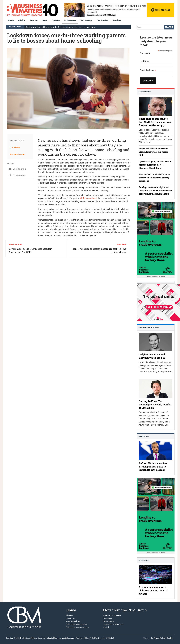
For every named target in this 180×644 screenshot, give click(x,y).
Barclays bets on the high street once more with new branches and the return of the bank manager (155, 191)
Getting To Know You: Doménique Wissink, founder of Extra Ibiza (155, 404)
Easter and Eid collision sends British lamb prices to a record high (60, 27)
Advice (22, 20)
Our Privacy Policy (158, 638)
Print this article (16, 175)
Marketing (144, 436)
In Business (70, 20)
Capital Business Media (57, 638)
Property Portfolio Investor (113, 624)
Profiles (117, 20)
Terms (146, 638)
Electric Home (108, 621)
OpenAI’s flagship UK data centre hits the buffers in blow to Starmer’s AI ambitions (155, 165)
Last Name (145, 61)
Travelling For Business (112, 615)
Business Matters (18, 154)
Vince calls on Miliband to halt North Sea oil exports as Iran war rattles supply (155, 122)
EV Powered (108, 618)
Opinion (56, 20)
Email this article (17, 169)
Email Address (148, 70)
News (11, 20)
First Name (145, 53)
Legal (45, 20)
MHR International (88, 198)
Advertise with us (73, 621)
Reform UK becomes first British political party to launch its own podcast (153, 467)
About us (70, 615)
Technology (86, 20)
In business (144, 560)
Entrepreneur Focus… (149, 328)
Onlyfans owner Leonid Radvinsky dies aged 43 (152, 356)
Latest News (145, 92)
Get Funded (102, 20)
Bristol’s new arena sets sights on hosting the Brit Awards (153, 590)
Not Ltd (106, 627)
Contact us (70, 618)
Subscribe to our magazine (77, 624)
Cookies (170, 638)
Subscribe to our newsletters (77, 627)
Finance (33, 20)
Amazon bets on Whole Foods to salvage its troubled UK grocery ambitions (154, 178)
